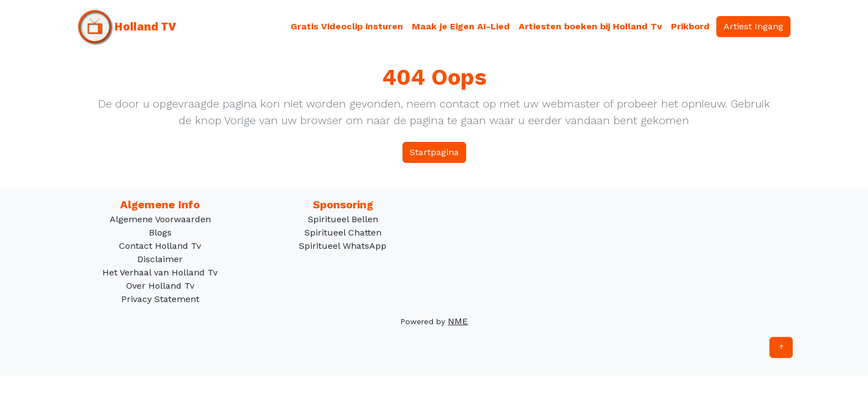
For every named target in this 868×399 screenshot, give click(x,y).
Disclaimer (160, 259)
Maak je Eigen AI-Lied (461, 26)
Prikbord (690, 26)
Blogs (160, 232)
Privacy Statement (160, 299)
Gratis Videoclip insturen (347, 26)
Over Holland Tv (160, 286)
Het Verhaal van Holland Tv (160, 272)
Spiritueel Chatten (343, 232)
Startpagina (434, 152)
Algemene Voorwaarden (160, 219)
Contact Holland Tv (160, 246)
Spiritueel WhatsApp (343, 246)
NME (458, 321)
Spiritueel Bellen (343, 219)
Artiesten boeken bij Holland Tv (590, 26)
